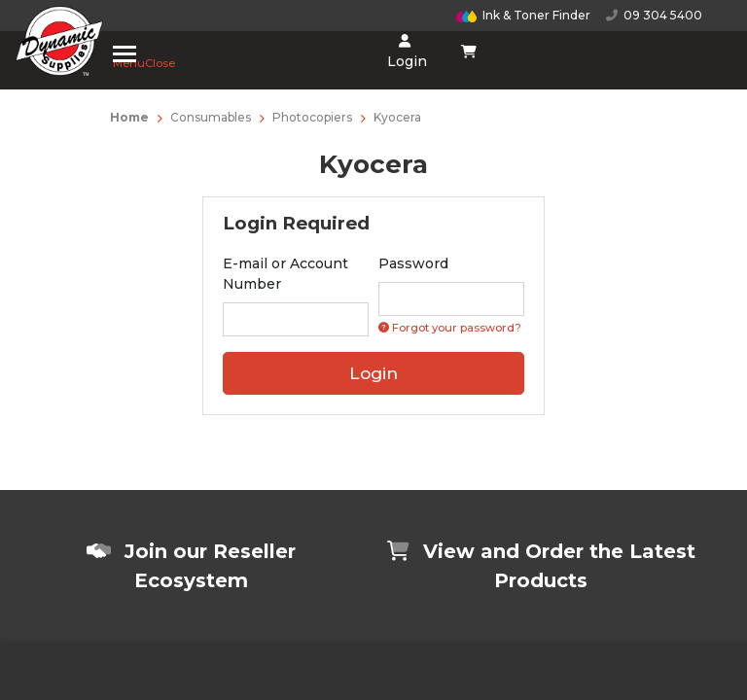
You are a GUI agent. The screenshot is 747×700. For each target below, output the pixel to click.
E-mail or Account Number (285, 274)
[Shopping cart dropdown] (469, 52)
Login (405, 52)
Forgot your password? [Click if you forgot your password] (450, 328)
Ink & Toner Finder (523, 15)
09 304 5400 (654, 15)
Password (413, 263)
